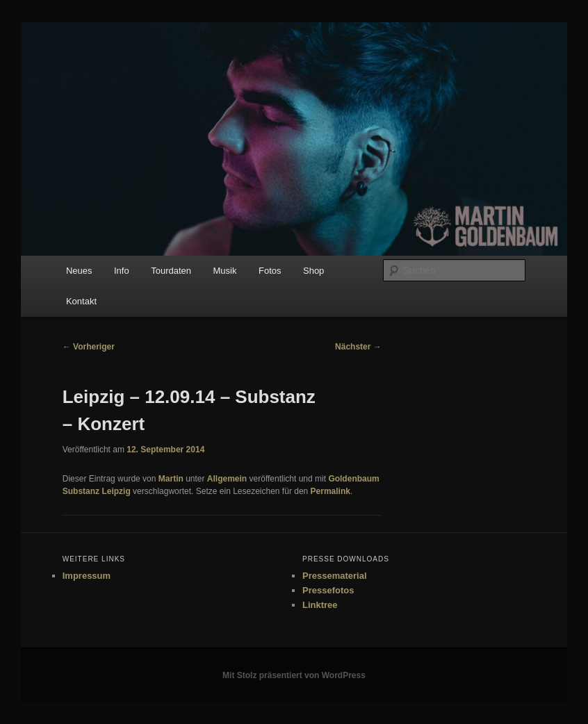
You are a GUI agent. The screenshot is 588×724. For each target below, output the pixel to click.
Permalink (330, 491)
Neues (79, 271)
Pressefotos (328, 590)
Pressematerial (335, 576)
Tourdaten (171, 271)
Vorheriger (89, 347)
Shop (313, 271)
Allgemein (227, 479)
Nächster (358, 347)
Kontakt (81, 301)
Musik (225, 271)
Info (122, 271)
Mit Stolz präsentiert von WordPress (294, 675)
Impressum (87, 576)
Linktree (320, 605)
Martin (171, 479)
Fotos (270, 271)
